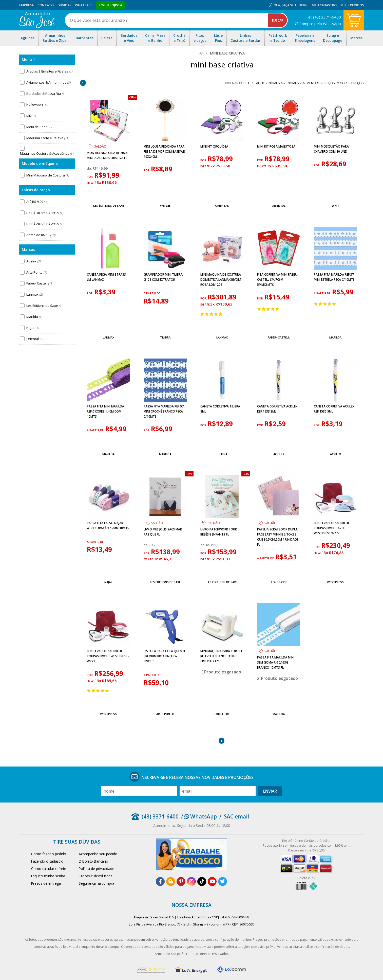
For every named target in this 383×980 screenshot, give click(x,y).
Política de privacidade (97, 869)
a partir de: (152, 293)
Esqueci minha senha (48, 876)
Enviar (270, 791)
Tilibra (165, 337)
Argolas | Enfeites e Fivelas (49, 71)
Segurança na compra (97, 883)
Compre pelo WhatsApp (318, 24)
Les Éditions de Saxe (44, 306)
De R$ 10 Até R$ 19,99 (45, 213)
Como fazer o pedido (49, 854)
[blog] (171, 881)
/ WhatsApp (199, 816)
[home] (37, 20)
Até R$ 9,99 (37, 202)
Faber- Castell (39, 283)
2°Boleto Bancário (93, 861)
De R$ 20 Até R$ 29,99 (45, 224)
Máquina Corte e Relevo (47, 138)
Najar (33, 328)
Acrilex (33, 261)
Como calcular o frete (49, 869)
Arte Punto (36, 272)
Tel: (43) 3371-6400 (323, 17)
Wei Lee (165, 206)
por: (91, 177)
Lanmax (34, 294)
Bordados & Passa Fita (46, 94)
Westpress (335, 582)
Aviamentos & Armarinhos (48, 82)
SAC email (236, 816)
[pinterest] (181, 881)
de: (90, 168)
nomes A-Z (277, 83)
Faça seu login (294, 5)
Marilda (34, 317)
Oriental (35, 339)
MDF (32, 116)
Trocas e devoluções (96, 876)
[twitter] (223, 881)
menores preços (321, 83)
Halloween (37, 104)
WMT (336, 206)
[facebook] (160, 881)
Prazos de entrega (46, 883)
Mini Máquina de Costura (48, 175)
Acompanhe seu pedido (98, 854)
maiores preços (350, 83)
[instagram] (191, 881)
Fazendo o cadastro (47, 861)
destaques (257, 83)
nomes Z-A (296, 83)
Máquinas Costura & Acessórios (47, 153)
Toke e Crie (279, 582)
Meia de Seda (39, 127)
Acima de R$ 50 (41, 235)
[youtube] (212, 881)
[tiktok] (202, 881)
